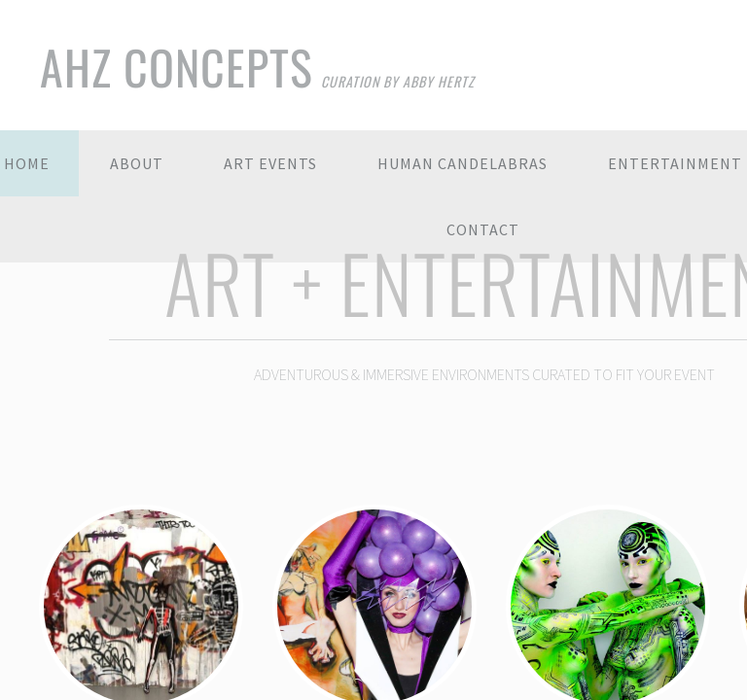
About (137, 163)
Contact (483, 229)
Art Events (270, 163)
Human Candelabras (462, 163)
